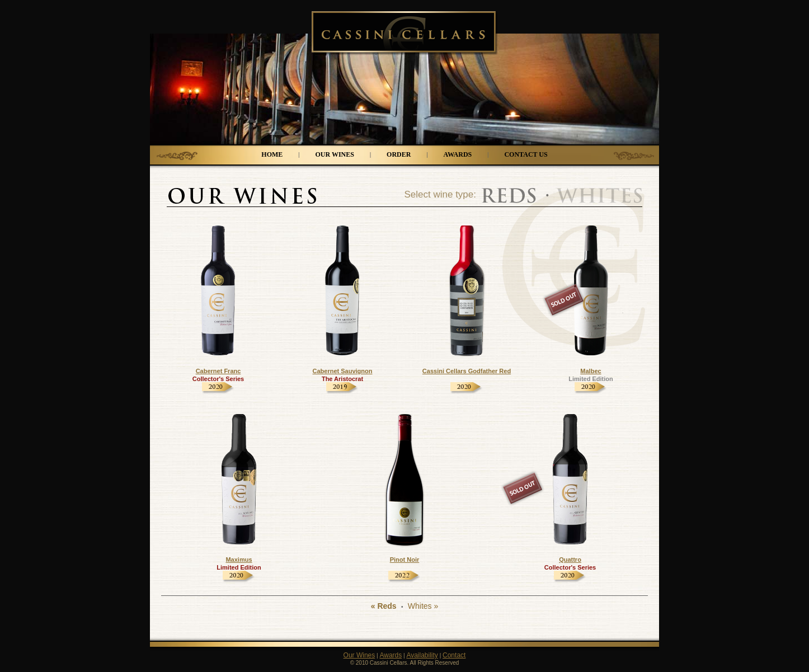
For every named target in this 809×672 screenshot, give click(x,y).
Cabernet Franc (218, 371)
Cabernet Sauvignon (343, 371)
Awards (391, 655)
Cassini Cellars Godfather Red (467, 371)
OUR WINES (334, 154)
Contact (454, 655)
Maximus (239, 560)
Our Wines (359, 655)
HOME (272, 154)
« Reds (384, 606)
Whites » (423, 606)
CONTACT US (526, 154)
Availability (422, 655)
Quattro (570, 560)
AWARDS (458, 154)
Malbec (591, 371)
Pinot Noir (405, 560)
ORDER (399, 154)
